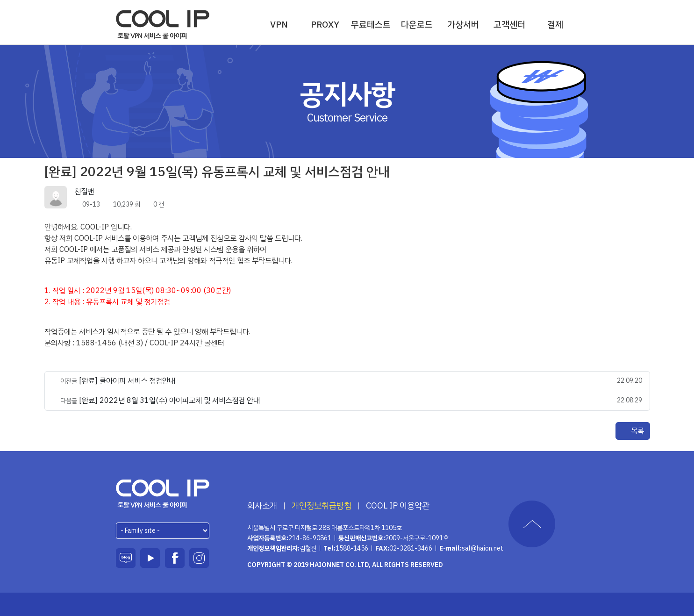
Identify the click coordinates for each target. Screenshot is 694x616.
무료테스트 (371, 25)
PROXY (325, 25)
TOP (532, 524)
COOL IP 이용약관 (398, 506)
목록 (633, 431)
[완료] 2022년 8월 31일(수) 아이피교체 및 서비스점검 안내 (169, 401)
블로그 (126, 558)
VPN (279, 25)
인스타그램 (199, 558)
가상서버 (463, 25)
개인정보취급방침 (322, 506)
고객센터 (509, 25)
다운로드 (417, 25)
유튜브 (150, 558)
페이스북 (175, 558)
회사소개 (262, 506)
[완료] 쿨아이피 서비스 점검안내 (127, 381)
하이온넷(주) (163, 494)
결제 (555, 25)
